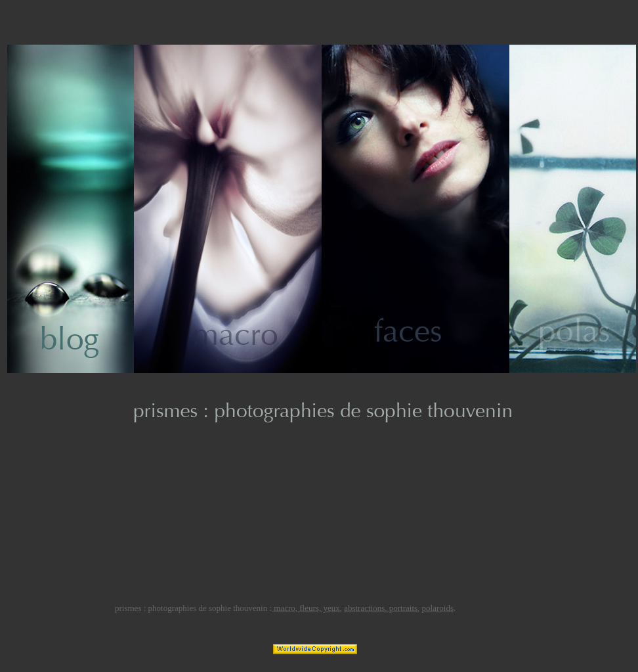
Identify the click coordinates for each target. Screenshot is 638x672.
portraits (403, 608)
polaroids (438, 608)
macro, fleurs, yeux (306, 608)
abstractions (364, 608)
